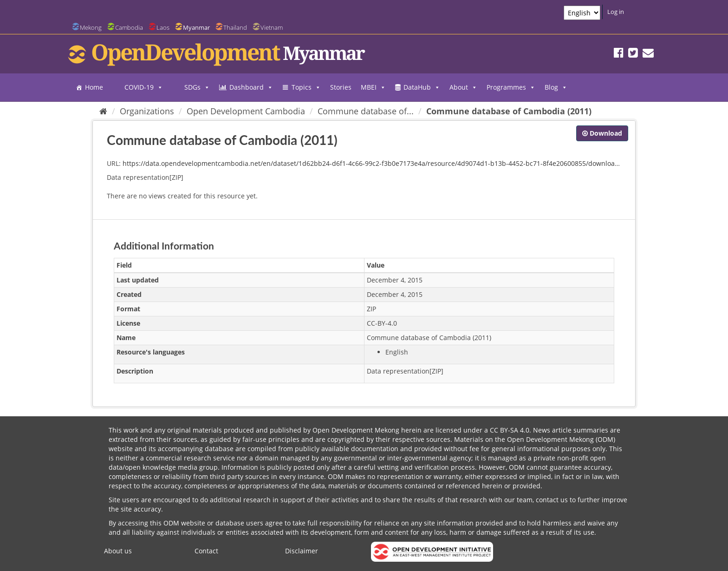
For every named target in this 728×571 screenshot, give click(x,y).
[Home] (103, 111)
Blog (556, 87)
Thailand (235, 27)
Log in (616, 12)
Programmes (511, 87)
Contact (206, 551)
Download (602, 133)
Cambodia (129, 27)
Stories (341, 87)
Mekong (91, 27)
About (463, 87)
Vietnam (272, 27)
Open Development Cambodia (246, 111)
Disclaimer (302, 551)
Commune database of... (366, 111)
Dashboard (251, 87)
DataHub (422, 87)
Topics (306, 87)
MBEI (373, 87)
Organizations (147, 111)
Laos (163, 27)
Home (94, 87)
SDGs (197, 87)
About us (118, 551)
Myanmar (196, 27)
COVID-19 (144, 87)
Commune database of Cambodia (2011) (509, 111)
